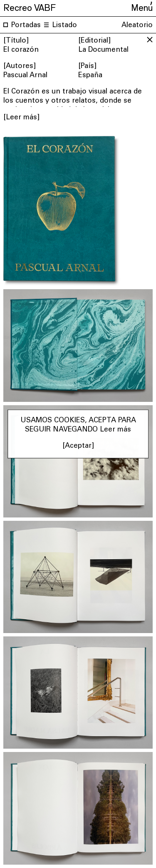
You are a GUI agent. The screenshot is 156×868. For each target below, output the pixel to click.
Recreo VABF (30, 6)
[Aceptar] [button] (78, 446)
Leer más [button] (115, 430)
